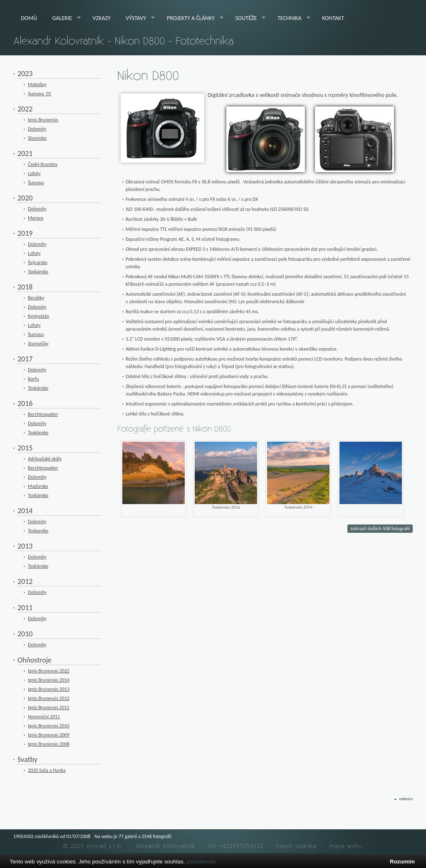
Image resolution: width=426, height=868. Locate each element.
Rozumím (402, 862)
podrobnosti (201, 862)
